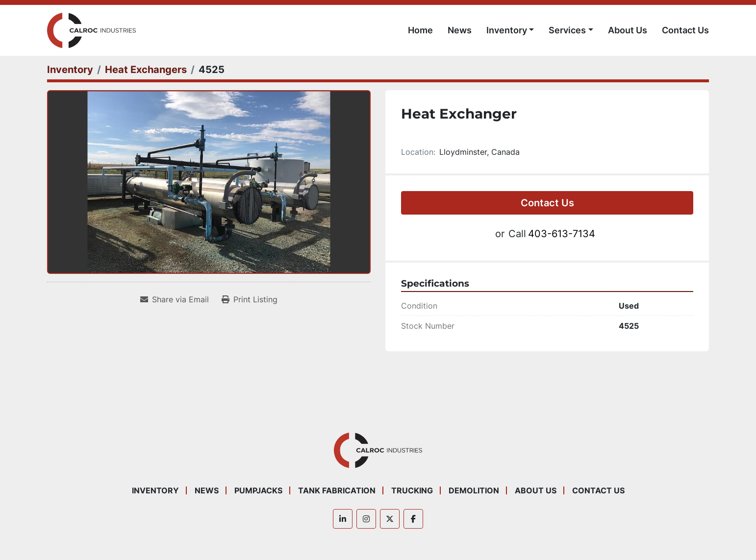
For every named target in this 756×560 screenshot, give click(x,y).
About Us (628, 30)
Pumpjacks (258, 490)
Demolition (474, 490)
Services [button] (567, 30)
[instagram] (366, 519)
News (460, 30)
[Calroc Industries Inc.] (378, 449)
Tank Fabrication (337, 490)
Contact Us (685, 30)
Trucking (412, 490)
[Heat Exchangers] (146, 70)
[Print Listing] (250, 299)
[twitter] (390, 519)
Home (420, 30)
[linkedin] (343, 519)
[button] (510, 30)
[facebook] (413, 519)
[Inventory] (70, 70)
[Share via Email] (175, 299)
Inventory (507, 30)
